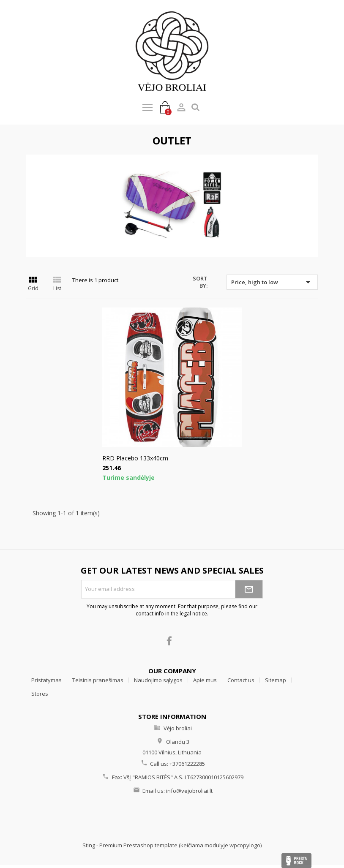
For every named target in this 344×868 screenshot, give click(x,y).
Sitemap (276, 680)
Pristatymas (46, 680)
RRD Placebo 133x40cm (135, 458)
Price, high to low (272, 282)
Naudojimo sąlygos (158, 680)
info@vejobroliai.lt (189, 791)
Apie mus (205, 680)
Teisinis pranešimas (98, 680)
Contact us (241, 680)
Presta (296, 861)
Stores (40, 694)
